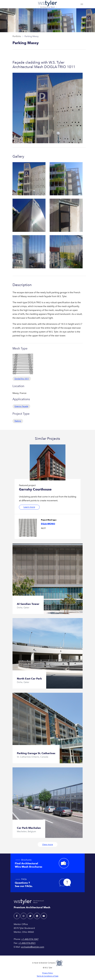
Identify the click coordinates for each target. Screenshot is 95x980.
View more (48, 844)
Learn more (29, 507)
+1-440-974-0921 (27, 943)
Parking (18, 421)
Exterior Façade (21, 406)
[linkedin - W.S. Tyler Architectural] (37, 916)
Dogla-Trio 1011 (22, 379)
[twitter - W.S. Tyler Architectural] (30, 916)
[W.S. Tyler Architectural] (47, 4)
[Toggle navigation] (82, 4)
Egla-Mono (48, 524)
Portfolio (17, 36)
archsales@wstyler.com (33, 947)
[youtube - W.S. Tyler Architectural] (44, 916)
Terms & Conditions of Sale (47, 976)
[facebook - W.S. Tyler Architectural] (17, 916)
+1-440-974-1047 (30, 939)
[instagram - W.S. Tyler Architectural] (24, 916)
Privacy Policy (48, 973)
